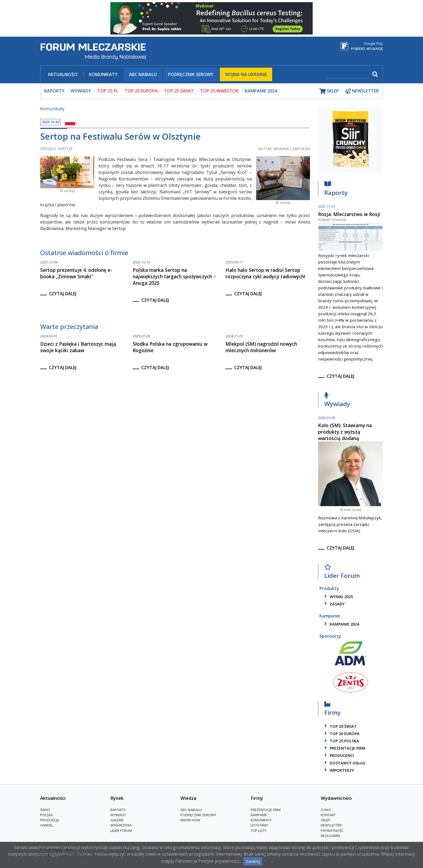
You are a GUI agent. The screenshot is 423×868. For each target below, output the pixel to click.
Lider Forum (342, 573)
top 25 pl (108, 91)
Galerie (117, 820)
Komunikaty (103, 74)
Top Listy (259, 831)
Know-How (190, 820)
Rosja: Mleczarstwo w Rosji (349, 214)
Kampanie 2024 (261, 91)
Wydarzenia (121, 825)
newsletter (362, 91)
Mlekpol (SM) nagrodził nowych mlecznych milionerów (261, 347)
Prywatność (332, 831)
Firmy (332, 710)
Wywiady (337, 401)
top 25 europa (141, 91)
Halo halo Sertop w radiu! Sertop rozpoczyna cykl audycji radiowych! (265, 273)
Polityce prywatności (219, 861)
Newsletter (331, 825)
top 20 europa (341, 734)
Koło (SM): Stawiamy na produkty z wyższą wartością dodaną (345, 432)
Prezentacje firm (344, 748)
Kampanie (259, 815)
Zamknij (253, 861)
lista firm (259, 825)
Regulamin (330, 836)
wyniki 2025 (338, 597)
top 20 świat (340, 726)
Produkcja (50, 820)
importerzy (338, 770)
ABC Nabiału (143, 74)
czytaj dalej (63, 294)
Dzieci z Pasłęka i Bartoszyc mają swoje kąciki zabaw (78, 347)
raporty (54, 91)
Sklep (326, 820)
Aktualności (63, 74)
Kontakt (328, 815)
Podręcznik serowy (191, 74)
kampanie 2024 (341, 624)
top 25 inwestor (219, 91)
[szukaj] (348, 75)
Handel (47, 825)
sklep (329, 91)
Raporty (336, 190)
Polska (47, 815)
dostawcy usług (344, 763)
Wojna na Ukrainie (246, 74)
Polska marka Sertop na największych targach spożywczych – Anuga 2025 (174, 276)
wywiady (81, 91)
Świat (45, 810)
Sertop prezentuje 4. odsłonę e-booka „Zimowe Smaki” (76, 273)
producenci (338, 755)
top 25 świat (179, 91)
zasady (333, 604)
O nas (326, 810)
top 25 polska (341, 741)
